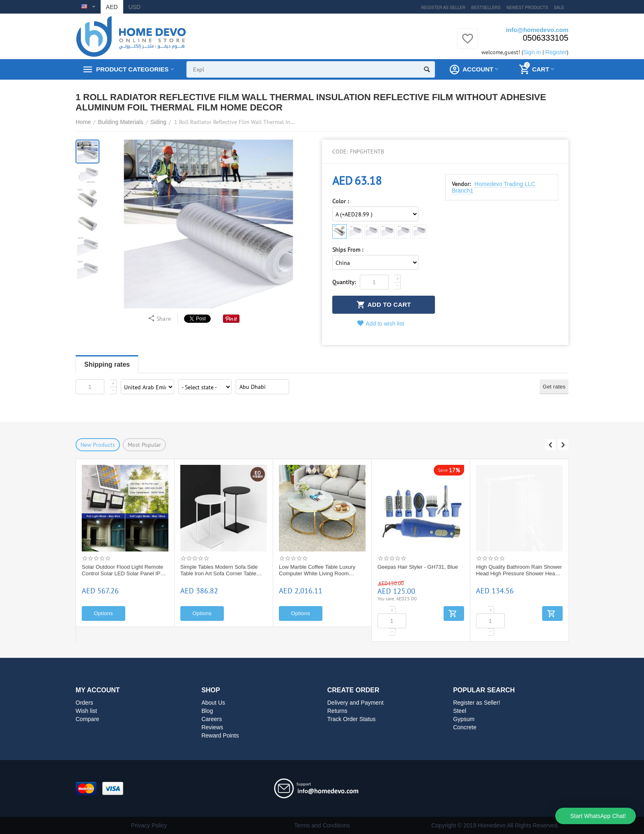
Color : (340, 201)
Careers (212, 719)
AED (112, 7)
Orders (84, 703)
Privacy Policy (149, 825)
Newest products (527, 8)
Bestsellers (486, 8)
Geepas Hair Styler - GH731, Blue (516, 567)
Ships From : (348, 250)
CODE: (340, 152)
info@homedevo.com (537, 30)
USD (135, 7)
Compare (87, 719)
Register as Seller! (477, 703)
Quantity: (344, 282)
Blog (207, 711)
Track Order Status (352, 719)
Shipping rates (107, 364)
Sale (559, 8)
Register (556, 52)
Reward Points (220, 735)
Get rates (554, 387)
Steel (460, 711)
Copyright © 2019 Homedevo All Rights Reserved (494, 825)
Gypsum (464, 719)
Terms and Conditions (322, 825)
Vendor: (461, 184)
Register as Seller (444, 8)
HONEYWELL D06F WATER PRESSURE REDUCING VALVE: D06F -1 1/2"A (121, 570)
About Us (213, 703)
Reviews (212, 727)
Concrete (465, 727)
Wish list (86, 711)
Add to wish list (381, 323)
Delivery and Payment (355, 703)
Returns (337, 711)
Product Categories (132, 69)
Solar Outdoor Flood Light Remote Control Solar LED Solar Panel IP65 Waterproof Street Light (223, 570)
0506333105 (546, 38)
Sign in (532, 52)
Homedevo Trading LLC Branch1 (493, 187)
